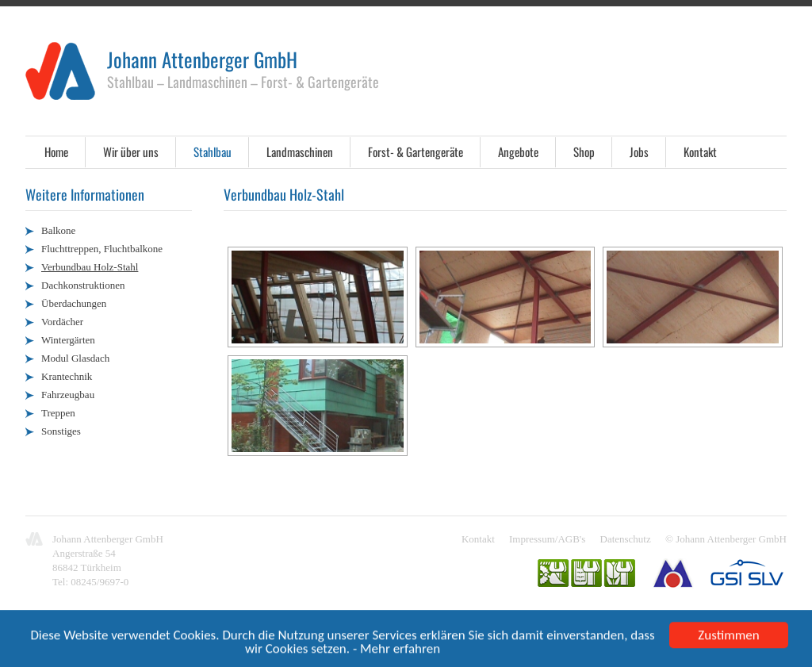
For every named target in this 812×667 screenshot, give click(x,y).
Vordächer (62, 322)
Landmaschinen (300, 151)
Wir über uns (131, 151)
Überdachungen (74, 303)
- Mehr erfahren (396, 650)
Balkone (58, 230)
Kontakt (700, 151)
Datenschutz (626, 539)
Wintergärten (68, 340)
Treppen (58, 413)
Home (56, 151)
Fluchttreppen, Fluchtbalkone (102, 249)
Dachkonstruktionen (83, 285)
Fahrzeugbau (68, 395)
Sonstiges (61, 431)
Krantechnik (67, 376)
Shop (584, 151)
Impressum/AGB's (547, 539)
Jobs (639, 151)
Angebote (518, 151)
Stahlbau (213, 151)
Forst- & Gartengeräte (416, 151)
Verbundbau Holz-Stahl (90, 267)
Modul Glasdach (75, 358)
